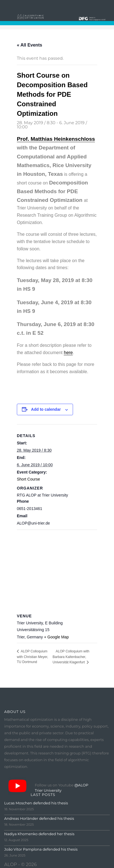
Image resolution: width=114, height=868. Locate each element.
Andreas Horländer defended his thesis (39, 819)
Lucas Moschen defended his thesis (36, 803)
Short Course (28, 479)
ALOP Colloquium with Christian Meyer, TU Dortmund (32, 657)
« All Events (29, 45)
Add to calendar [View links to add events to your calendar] (46, 409)
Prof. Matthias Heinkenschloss (56, 139)
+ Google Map (56, 637)
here (68, 353)
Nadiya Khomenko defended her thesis (39, 834)
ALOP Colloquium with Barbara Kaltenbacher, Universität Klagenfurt (71, 657)
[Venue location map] (57, 570)
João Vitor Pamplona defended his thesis (41, 849)
